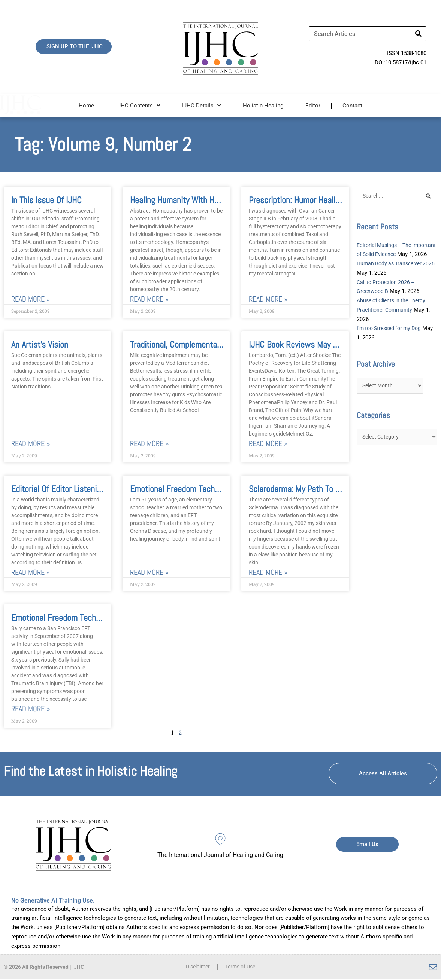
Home (86, 106)
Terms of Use (242, 968)
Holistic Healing (263, 106)
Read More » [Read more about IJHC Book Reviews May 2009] (268, 444)
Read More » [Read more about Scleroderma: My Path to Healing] (268, 573)
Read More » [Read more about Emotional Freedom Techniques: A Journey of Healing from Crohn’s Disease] (149, 573)
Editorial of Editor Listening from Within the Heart (98, 489)
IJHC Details (201, 105)
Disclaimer (196, 968)
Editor (313, 106)
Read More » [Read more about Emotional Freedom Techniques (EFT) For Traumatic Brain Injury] (31, 709)
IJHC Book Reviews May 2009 (300, 344)
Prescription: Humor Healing (296, 200)
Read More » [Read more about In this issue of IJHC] (31, 299)
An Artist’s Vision (40, 344)
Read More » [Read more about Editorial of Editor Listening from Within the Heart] (31, 573)
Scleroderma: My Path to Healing (305, 489)
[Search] (419, 34)
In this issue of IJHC (46, 200)
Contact (352, 106)
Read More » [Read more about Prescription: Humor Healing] (268, 299)
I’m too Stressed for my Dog (392, 338)
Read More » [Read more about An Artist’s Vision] (31, 444)
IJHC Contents (138, 105)
